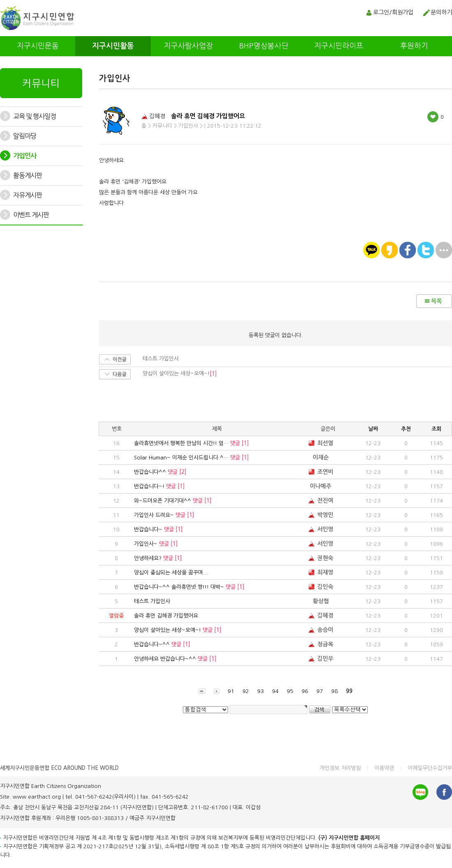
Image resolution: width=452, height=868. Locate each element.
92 (246, 691)
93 (261, 691)
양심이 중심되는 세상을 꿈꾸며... (171, 573)
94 (275, 691)
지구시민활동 (113, 46)
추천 (406, 429)
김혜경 (153, 116)
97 (320, 691)
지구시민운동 (38, 46)
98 (334, 691)
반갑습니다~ (158, 529)
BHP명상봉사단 (264, 46)
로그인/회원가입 (393, 12)
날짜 (373, 429)
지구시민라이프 (339, 46)
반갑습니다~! (159, 486)
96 (305, 691)
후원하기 (414, 46)
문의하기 (441, 12)
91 (231, 691)
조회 (436, 429)
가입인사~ (156, 544)
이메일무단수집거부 (430, 768)
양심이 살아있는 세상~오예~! (178, 630)
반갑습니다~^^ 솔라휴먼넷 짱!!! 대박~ (189, 587)
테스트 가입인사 (152, 601)
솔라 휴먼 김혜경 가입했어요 (166, 616)
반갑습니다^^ (160, 472)
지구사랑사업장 (188, 46)
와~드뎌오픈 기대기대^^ (173, 501)
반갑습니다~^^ (162, 644)
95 (290, 691)
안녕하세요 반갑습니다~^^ (175, 659)
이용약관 (384, 768)
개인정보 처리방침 (340, 768)
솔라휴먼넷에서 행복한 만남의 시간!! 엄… (191, 443)
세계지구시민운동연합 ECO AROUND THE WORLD (59, 768)
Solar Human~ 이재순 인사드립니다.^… (191, 458)
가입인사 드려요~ (164, 515)
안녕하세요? (158, 558)
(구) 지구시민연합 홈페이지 (349, 838)
